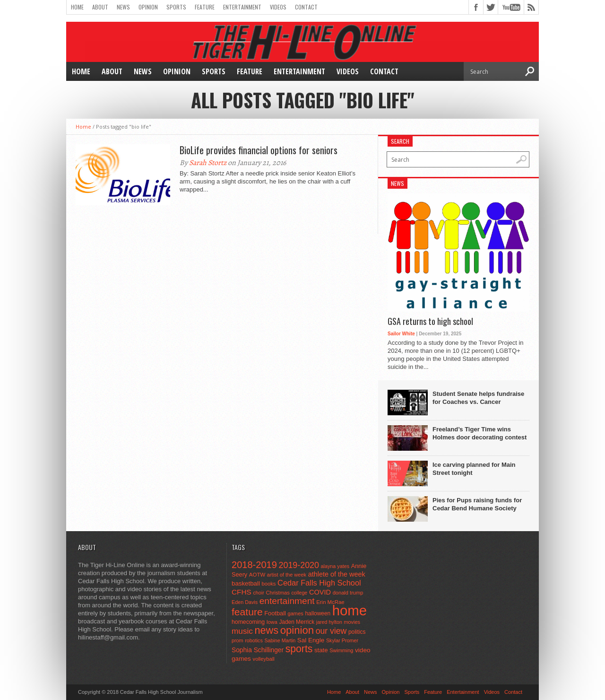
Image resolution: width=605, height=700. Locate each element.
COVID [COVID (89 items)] (320, 592)
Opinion (148, 7)
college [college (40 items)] (300, 593)
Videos (278, 7)
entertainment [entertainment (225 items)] (287, 601)
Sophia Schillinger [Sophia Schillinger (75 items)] (258, 650)
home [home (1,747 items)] (350, 610)
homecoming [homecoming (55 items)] (248, 622)
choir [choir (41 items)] (258, 593)
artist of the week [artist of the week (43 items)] (287, 575)
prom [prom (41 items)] (238, 640)
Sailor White (401, 334)
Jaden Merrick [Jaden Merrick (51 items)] (297, 622)
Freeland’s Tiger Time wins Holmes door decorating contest (480, 433)
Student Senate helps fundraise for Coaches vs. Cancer (478, 398)
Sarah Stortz (208, 163)
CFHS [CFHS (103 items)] (242, 592)
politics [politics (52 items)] (357, 632)
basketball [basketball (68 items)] (246, 583)
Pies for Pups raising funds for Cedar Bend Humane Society (477, 504)
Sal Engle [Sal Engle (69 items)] (311, 640)
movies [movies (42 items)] (352, 622)
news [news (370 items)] (267, 630)
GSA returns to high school (430, 322)
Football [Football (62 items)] (275, 613)
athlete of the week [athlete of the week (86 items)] (337, 574)
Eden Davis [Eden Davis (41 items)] (245, 602)
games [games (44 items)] (296, 613)
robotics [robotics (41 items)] (254, 640)
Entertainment (242, 7)
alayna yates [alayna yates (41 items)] (335, 566)
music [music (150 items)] (242, 631)
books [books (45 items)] (269, 584)
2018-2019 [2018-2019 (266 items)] (254, 565)
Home (77, 7)
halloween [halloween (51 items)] (318, 613)
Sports (176, 7)
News (123, 7)
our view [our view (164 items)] (331, 631)
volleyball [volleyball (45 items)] (264, 659)
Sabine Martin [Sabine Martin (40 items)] (280, 640)
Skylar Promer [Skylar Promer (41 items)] (342, 640)
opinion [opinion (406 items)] (297, 630)
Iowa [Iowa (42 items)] (272, 622)
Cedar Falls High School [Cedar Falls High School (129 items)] (319, 583)
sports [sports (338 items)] (299, 649)
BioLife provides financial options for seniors (259, 150)
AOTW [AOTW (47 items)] (257, 575)
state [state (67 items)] (321, 650)
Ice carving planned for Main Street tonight (474, 469)
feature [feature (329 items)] (247, 612)
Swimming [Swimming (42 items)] (341, 650)
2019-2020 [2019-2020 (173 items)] (299, 565)
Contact (306, 7)
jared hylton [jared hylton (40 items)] (329, 622)
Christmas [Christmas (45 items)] (278, 593)
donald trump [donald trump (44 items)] (348, 593)
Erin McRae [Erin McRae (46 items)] (330, 602)
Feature (205, 7)
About (100, 7)
